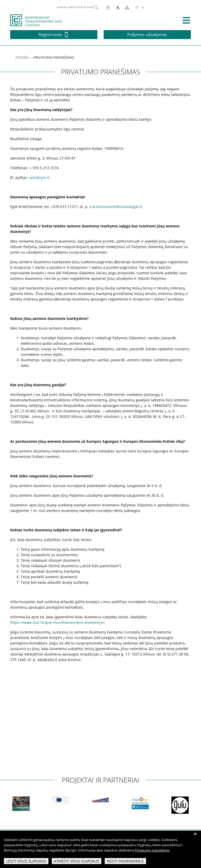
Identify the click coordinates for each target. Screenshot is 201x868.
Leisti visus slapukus (26, 861)
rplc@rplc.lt (39, 178)
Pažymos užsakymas (147, 35)
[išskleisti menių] (186, 20)
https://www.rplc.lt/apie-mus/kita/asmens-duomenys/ (57, 622)
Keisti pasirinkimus (125, 861)
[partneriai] (49, 804)
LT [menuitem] (137, 7)
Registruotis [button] (53, 35)
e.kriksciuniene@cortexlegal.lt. (116, 207)
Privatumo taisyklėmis (152, 850)
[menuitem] (139, 7)
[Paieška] (96, 7)
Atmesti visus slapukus (77, 861)
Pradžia (22, 57)
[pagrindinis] (36, 20)
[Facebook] (108, 7)
